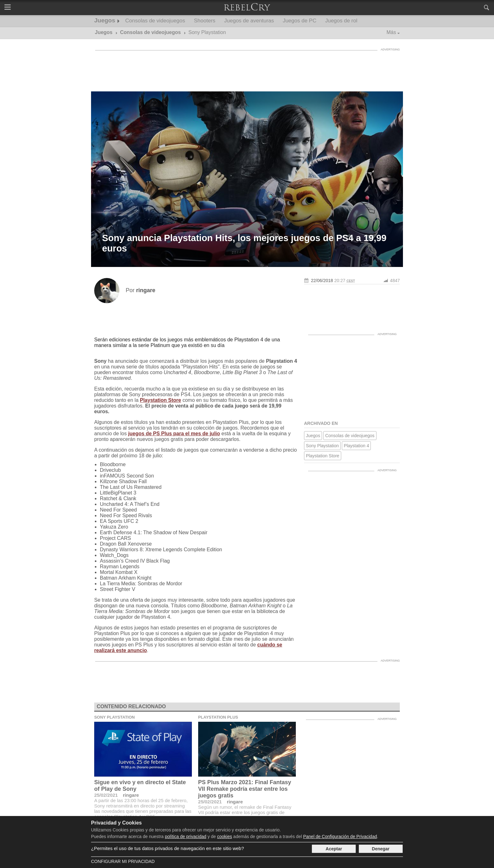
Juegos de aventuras (249, 21)
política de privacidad (186, 836)
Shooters (205, 21)
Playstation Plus (218, 717)
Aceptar (334, 849)
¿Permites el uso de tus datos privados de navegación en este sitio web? (167, 848)
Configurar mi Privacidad (123, 861)
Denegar (381, 849)
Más (391, 32)
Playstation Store (161, 400)
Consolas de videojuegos (155, 21)
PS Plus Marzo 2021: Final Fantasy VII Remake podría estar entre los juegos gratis (245, 789)
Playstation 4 (356, 446)
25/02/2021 (106, 795)
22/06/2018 (322, 281)
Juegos (105, 20)
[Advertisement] (247, 68)
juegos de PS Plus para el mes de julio (174, 434)
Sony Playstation (322, 446)
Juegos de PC (299, 21)
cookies (224, 836)
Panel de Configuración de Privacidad (340, 836)
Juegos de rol (341, 21)
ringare (131, 795)
